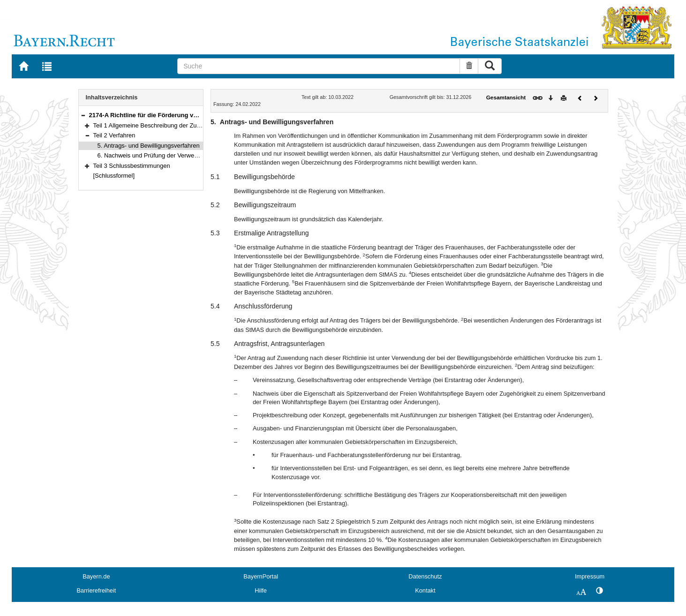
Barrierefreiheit (96, 590)
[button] (83, 115)
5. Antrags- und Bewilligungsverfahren (149, 146)
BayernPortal (261, 576)
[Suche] (319, 66)
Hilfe (261, 590)
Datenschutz (425, 576)
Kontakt (425, 590)
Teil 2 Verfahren (114, 135)
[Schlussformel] (114, 176)
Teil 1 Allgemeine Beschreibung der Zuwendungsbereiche (171, 125)
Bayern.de (96, 576)
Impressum (590, 576)
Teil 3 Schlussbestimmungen (132, 166)
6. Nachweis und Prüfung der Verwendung (155, 155)
